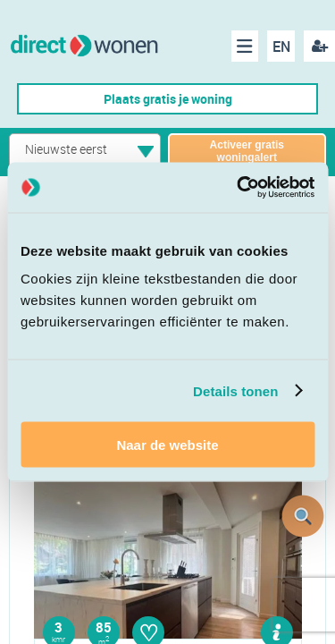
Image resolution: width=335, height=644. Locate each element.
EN (281, 47)
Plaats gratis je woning (168, 99)
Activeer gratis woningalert (247, 151)
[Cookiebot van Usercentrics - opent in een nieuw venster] (239, 188)
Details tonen (235, 390)
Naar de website (167, 445)
